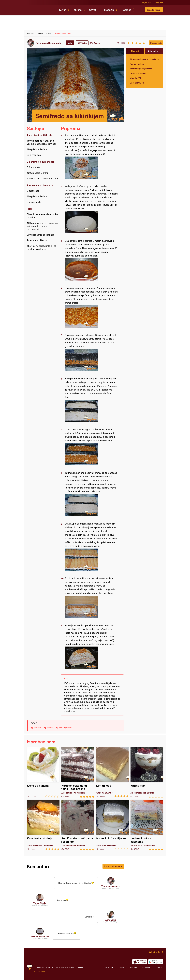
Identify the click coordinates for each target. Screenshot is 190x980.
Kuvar (62, 10)
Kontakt (81, 967)
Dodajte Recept (154, 10)
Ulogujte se (159, 2)
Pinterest (159, 967)
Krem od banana (43, 772)
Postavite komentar (113, 866)
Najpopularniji (154, 51)
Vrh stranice (155, 952)
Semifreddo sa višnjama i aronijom (78, 825)
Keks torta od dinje (43, 825)
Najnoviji (135, 51)
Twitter (122, 967)
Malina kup (147, 772)
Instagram (146, 967)
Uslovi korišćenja (62, 967)
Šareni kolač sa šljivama (112, 825)
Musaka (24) (136, 78)
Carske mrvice (137, 83)
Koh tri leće (112, 772)
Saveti (93, 10)
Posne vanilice (137, 64)
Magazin (109, 10)
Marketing (73, 967)
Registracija (147, 2)
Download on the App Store (140, 962)
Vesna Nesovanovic (51, 43)
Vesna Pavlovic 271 (40, 937)
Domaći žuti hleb (138, 73)
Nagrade (126, 10)
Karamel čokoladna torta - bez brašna (78, 772)
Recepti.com (41, 9)
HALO (43, 971)
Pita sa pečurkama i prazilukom (145, 59)
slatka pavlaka (66, 728)
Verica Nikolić (40, 903)
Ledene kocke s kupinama (147, 825)
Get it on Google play (156, 962)
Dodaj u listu (156, 43)
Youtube (133, 967)
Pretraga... (139, 10)
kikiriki (50, 728)
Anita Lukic (111, 920)
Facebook (109, 967)
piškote (37, 728)
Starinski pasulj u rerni (141, 69)
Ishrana (77, 10)
